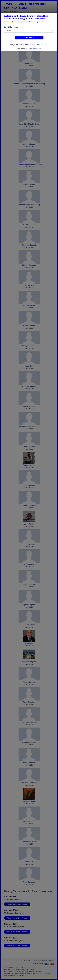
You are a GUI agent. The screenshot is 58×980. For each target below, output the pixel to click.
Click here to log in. (40, 45)
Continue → (29, 37)
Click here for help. (35, 48)
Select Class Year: (11, 27)
